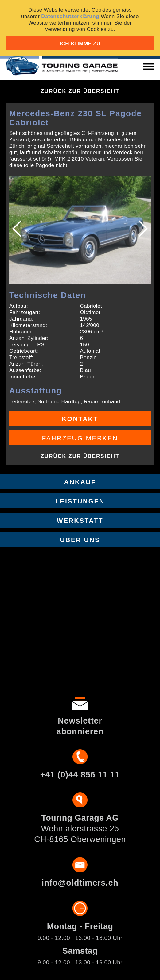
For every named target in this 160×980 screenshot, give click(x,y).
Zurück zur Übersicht (80, 91)
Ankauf (80, 482)
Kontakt (80, 419)
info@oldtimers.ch (80, 883)
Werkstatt (80, 520)
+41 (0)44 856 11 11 (80, 775)
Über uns (80, 540)
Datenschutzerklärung (70, 16)
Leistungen (80, 501)
